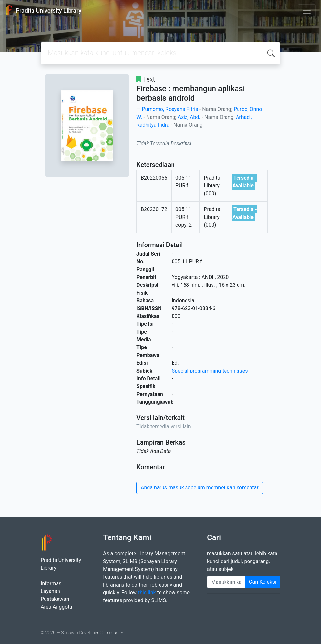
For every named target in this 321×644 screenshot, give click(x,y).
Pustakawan (55, 599)
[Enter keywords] (226, 582)
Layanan (50, 591)
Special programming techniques (210, 371)
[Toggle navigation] (307, 11)
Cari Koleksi (263, 582)
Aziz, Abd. (189, 117)
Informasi (52, 583)
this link (147, 593)
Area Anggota (56, 607)
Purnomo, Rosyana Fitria (170, 109)
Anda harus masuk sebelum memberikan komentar (200, 488)
